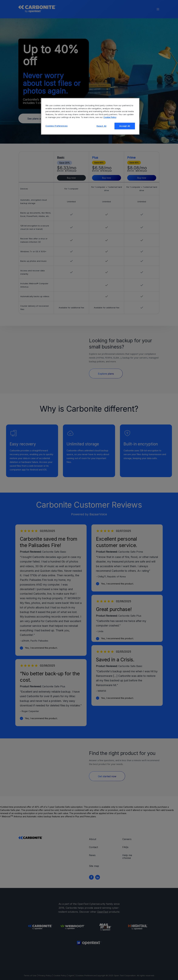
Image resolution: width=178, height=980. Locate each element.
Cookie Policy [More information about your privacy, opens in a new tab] (110, 117)
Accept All (125, 126)
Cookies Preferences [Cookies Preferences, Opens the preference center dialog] (56, 126)
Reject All (102, 126)
